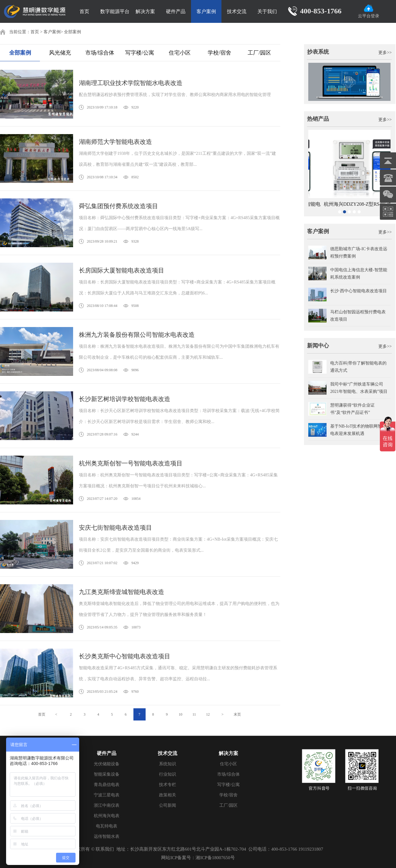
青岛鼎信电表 (107, 785)
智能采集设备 (107, 774)
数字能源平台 (115, 11)
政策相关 (168, 795)
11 (194, 714)
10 (181, 714)
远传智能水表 (107, 836)
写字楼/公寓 (140, 53)
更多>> (385, 53)
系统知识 (168, 764)
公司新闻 (168, 805)
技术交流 (237, 11)
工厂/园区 (259, 53)
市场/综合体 (100, 53)
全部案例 (72, 32)
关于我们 (267, 11)
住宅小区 (180, 53)
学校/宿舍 (219, 53)
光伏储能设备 (107, 764)
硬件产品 (176, 11)
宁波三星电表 (107, 795)
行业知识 (168, 774)
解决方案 (145, 11)
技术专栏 (168, 785)
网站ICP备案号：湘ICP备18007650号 (198, 858)
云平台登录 (369, 11)
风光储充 (60, 53)
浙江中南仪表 (107, 805)
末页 (237, 714)
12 (208, 714)
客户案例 (206, 11)
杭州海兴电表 (107, 816)
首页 (84, 11)
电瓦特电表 (107, 826)
